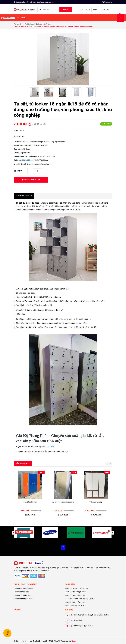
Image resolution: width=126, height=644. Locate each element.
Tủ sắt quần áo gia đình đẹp (63, 502)
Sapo (74, 641)
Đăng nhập (85, 10)
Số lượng (18, 171)
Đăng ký (105, 10)
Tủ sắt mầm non (30, 502)
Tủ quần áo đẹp (96, 502)
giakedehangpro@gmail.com (82, 626)
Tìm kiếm (65, 10)
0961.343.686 (28, 160)
